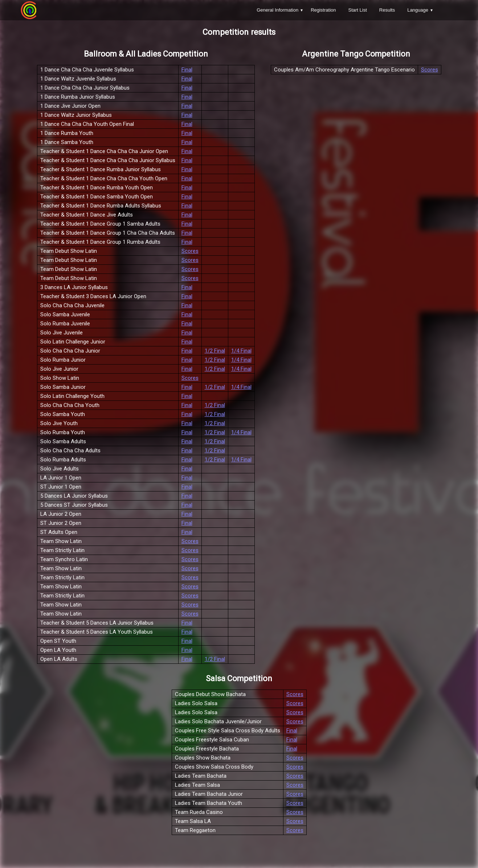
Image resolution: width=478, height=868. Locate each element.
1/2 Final (215, 351)
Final (187, 70)
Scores (190, 251)
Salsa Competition (239, 678)
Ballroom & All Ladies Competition (146, 54)
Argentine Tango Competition (356, 54)
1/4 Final (241, 351)
